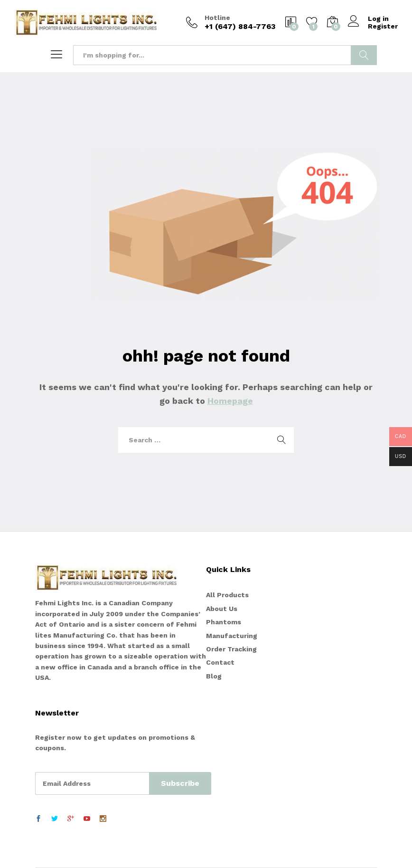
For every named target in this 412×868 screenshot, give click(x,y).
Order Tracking (231, 649)
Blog (214, 676)
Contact (220, 662)
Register (383, 26)
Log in (368, 19)
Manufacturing (232, 636)
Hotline (217, 18)
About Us (222, 609)
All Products (227, 595)
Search (364, 55)
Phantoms (224, 622)
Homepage (230, 401)
